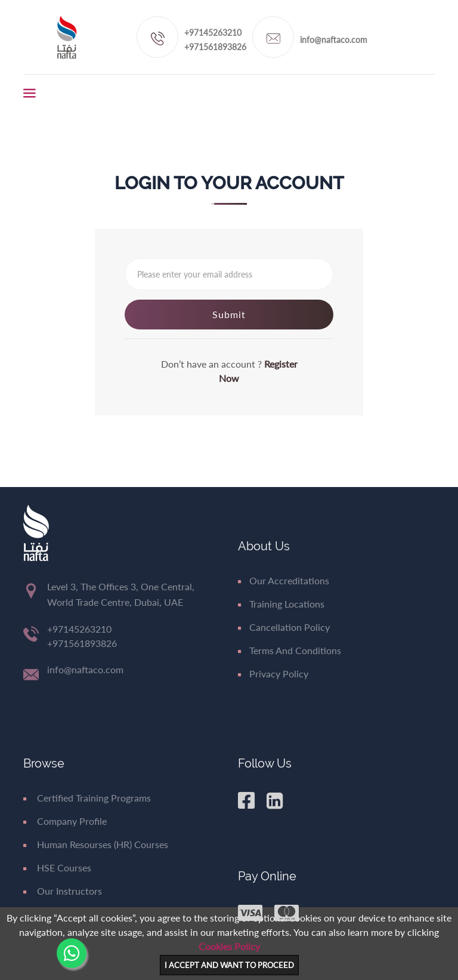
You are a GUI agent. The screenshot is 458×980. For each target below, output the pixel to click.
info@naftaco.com (334, 40)
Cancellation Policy (284, 627)
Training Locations (281, 604)
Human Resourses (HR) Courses (96, 844)
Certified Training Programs (87, 798)
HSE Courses (57, 867)
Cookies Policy (229, 946)
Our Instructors (63, 891)
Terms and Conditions (290, 650)
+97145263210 (213, 33)
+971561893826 (215, 47)
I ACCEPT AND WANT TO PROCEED (229, 965)
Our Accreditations (284, 580)
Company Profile (65, 821)
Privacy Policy (273, 674)
